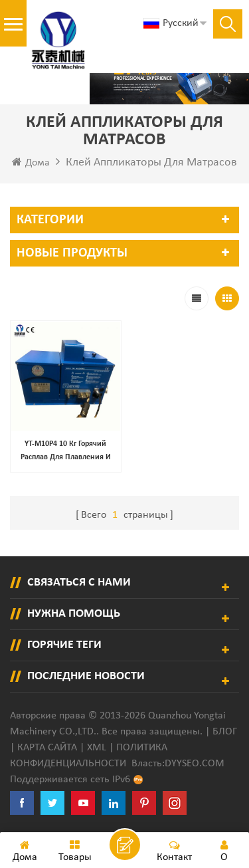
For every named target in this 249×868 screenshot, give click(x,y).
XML (97, 748)
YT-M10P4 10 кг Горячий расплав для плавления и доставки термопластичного (66, 452)
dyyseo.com (195, 764)
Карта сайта (47, 748)
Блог (225, 732)
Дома (31, 162)
